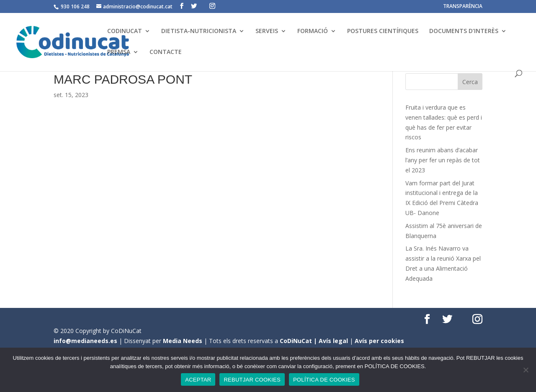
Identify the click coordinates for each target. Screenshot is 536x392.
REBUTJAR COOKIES (252, 380)
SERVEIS (267, 31)
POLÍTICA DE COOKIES (324, 380)
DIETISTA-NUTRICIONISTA (199, 31)
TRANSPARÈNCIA (463, 7)
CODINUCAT (125, 31)
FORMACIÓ (313, 31)
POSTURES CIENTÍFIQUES (383, 31)
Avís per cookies (379, 341)
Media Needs (183, 341)
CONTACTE (166, 52)
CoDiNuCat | (299, 341)
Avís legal (333, 341)
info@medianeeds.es (85, 341)
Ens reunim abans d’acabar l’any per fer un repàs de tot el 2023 (443, 160)
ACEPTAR (198, 380)
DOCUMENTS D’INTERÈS (464, 31)
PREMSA (119, 52)
